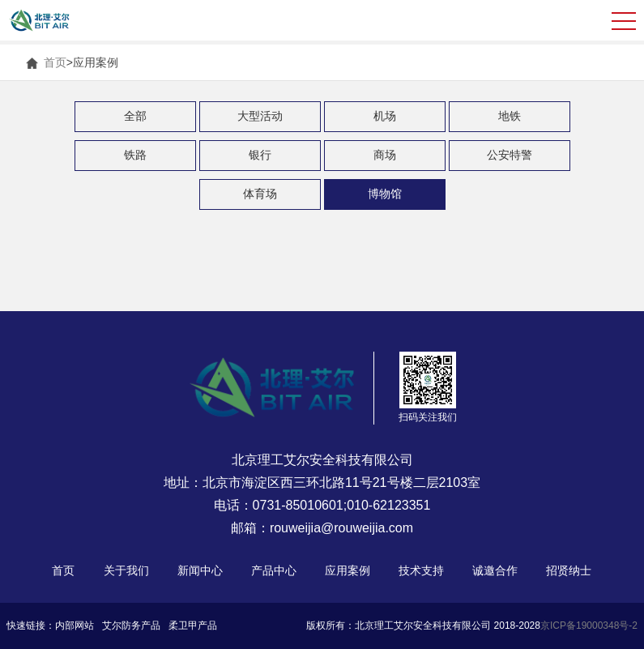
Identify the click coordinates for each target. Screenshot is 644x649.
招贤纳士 (569, 570)
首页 (55, 62)
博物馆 (385, 194)
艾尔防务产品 (131, 626)
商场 (385, 155)
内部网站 (75, 626)
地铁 (510, 116)
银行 (260, 155)
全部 (135, 116)
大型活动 (260, 116)
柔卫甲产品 (193, 626)
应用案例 (348, 570)
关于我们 (126, 570)
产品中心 (274, 570)
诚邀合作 (495, 570)
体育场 (260, 194)
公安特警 (510, 155)
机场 (385, 116)
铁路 (135, 155)
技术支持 (421, 570)
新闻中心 (200, 570)
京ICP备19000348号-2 (589, 626)
